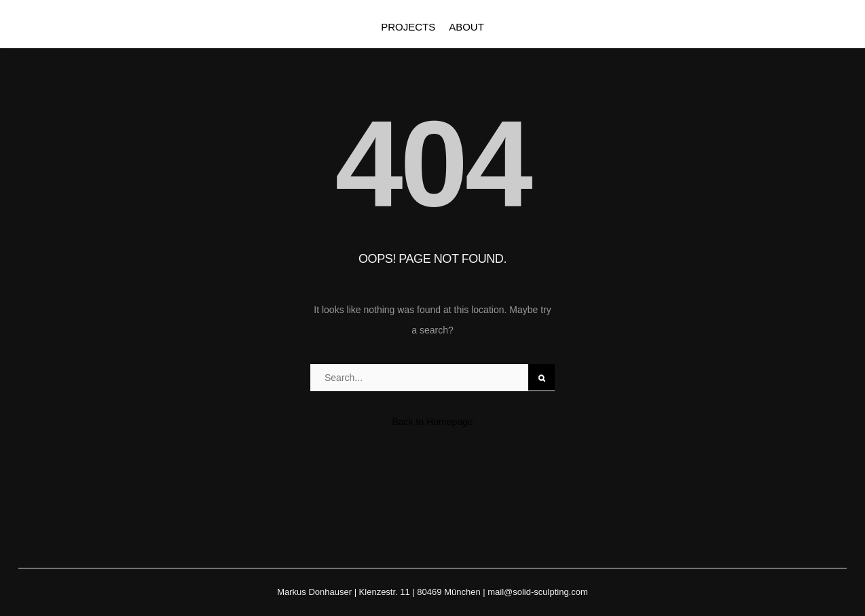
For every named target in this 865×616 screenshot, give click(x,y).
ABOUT (466, 27)
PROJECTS (408, 27)
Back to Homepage (432, 422)
